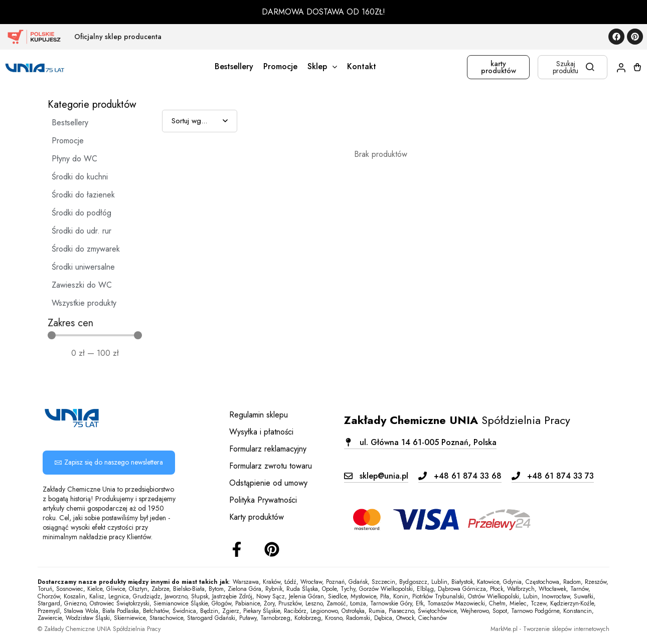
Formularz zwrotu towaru (271, 466)
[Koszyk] (637, 67)
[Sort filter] (200, 121)
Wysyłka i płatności (261, 432)
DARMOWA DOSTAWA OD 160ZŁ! (323, 12)
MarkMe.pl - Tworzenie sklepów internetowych (550, 629)
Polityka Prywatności (263, 500)
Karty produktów (257, 517)
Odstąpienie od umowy (268, 483)
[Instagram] (272, 549)
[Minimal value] (95, 335)
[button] (420, 442)
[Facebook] (237, 549)
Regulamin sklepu (259, 415)
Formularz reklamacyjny (268, 449)
